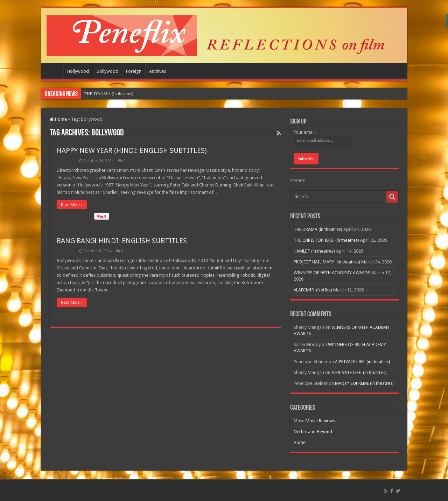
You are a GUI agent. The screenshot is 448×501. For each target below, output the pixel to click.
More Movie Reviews (314, 421)
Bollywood (107, 71)
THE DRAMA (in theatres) (109, 94)
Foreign (134, 71)
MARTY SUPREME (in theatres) (364, 383)
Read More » (72, 205)
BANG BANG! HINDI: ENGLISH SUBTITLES (122, 241)
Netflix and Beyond (313, 432)
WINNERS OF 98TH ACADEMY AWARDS (332, 273)
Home (54, 70)
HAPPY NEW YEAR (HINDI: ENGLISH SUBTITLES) (132, 150)
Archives (157, 71)
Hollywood (78, 71)
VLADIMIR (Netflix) (313, 290)
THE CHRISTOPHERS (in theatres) (326, 240)
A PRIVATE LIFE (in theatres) (363, 362)
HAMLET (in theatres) (314, 251)
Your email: (305, 132)
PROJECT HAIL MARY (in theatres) (327, 262)
